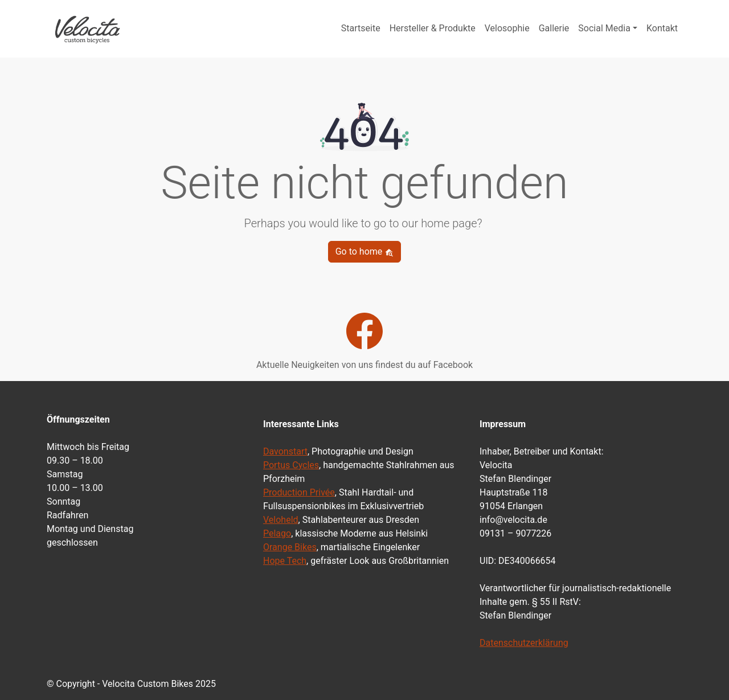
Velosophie (507, 28)
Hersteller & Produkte (433, 28)
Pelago (277, 533)
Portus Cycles (291, 465)
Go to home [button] (365, 251)
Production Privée (299, 492)
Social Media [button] (604, 28)
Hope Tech (285, 561)
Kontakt (662, 28)
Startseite (361, 28)
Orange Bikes (290, 547)
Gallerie (554, 28)
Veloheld (281, 520)
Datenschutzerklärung (524, 643)
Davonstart (285, 451)
